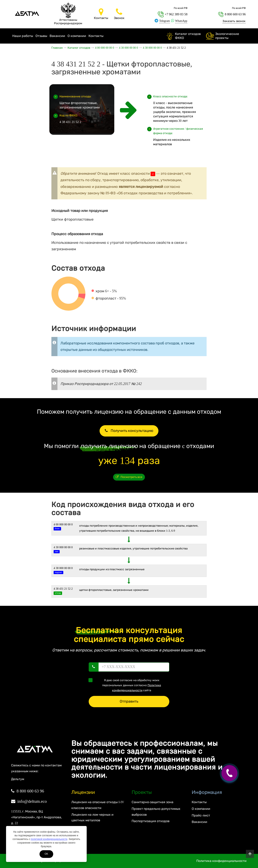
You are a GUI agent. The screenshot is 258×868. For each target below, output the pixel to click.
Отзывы (41, 36)
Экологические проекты (227, 36)
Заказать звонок (234, 21)
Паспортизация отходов (151, 821)
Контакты (96, 36)
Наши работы (23, 36)
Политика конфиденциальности (221, 861)
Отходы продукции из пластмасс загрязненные (112, 569)
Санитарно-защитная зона (152, 802)
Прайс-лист (201, 815)
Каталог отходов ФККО (188, 36)
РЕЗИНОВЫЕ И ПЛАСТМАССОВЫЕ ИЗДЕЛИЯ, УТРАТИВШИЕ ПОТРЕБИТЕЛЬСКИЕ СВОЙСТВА (134, 549)
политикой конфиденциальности (49, 839)
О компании (77, 36)
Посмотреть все (129, 477)
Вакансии (57, 36)
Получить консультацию (129, 431)
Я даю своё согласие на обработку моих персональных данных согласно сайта (126, 685)
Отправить (129, 701)
